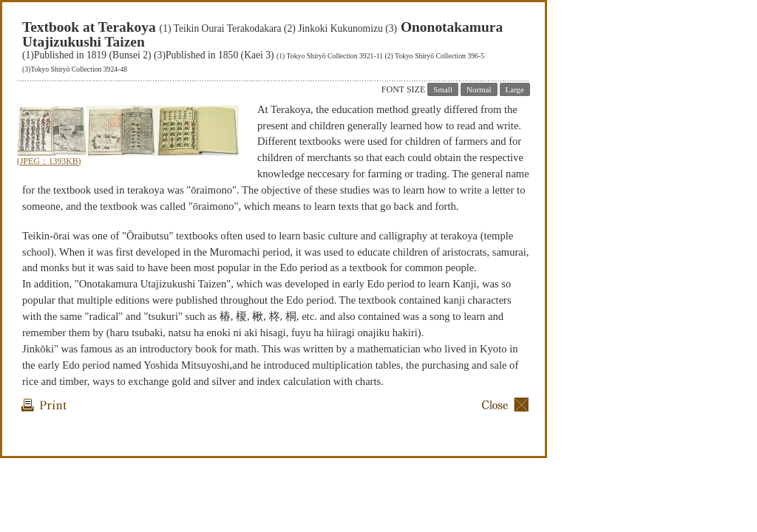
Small (443, 89)
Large (515, 89)
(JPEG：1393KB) (49, 161)
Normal (479, 89)
